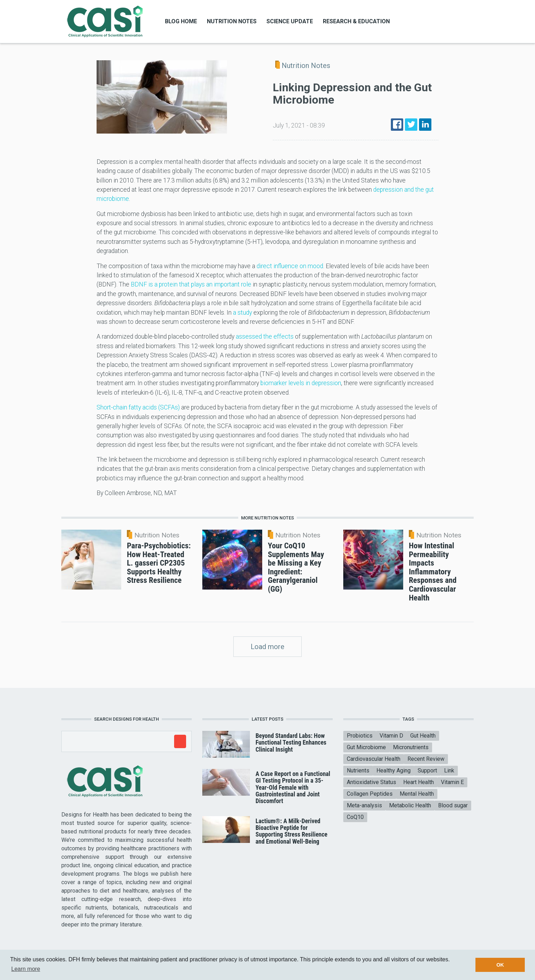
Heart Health (419, 782)
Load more (267, 647)
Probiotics (360, 736)
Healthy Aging (393, 771)
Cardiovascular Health (374, 759)
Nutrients (358, 771)
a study (242, 313)
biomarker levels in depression (301, 383)
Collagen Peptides (370, 794)
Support (427, 771)
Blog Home (181, 21)
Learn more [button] (26, 969)
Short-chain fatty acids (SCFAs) (138, 407)
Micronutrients (411, 747)
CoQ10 (355, 817)
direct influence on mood (290, 266)
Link (449, 771)
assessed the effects (265, 337)
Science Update (290, 21)
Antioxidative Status (371, 782)
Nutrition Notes (232, 21)
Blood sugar (453, 805)
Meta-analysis (364, 805)
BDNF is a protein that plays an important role (191, 284)
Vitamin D (391, 736)
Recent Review (426, 759)
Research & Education (356, 21)
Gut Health (423, 736)
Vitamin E (452, 782)
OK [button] (500, 965)
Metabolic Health (410, 805)
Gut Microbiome (366, 747)
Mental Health (417, 794)
